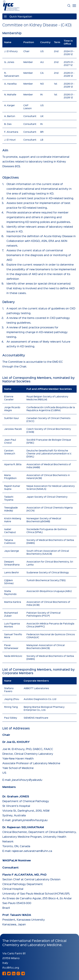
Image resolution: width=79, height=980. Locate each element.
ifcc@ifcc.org (11, 967)
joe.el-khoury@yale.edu (27, 780)
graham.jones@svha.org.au (30, 820)
